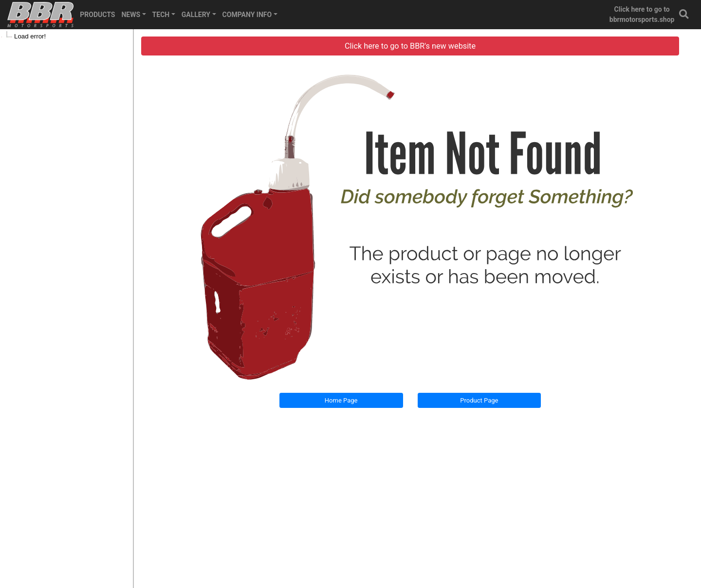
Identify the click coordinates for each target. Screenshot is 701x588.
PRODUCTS (97, 15)
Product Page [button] (479, 400)
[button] (684, 15)
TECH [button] (161, 15)
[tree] (66, 36)
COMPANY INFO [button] (247, 15)
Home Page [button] (341, 400)
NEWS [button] (131, 15)
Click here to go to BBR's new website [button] (410, 46)
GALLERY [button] (196, 15)
